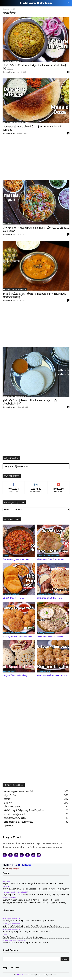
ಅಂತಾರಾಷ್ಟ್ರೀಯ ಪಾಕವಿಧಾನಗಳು (11, 61)
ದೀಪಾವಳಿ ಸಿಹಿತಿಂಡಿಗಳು (44, 671)
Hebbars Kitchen (9, 72)
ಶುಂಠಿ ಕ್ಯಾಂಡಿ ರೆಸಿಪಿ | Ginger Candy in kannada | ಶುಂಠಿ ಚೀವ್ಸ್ (28, 921)
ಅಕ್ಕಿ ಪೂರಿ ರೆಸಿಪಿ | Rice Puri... (13, 598)
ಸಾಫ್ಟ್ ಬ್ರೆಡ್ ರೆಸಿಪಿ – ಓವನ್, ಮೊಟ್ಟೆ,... (16, 675)
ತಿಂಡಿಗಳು (6, 555)
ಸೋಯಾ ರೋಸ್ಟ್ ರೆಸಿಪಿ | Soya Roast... (17, 559)
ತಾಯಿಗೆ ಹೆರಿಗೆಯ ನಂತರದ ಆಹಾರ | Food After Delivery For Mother (31, 926)
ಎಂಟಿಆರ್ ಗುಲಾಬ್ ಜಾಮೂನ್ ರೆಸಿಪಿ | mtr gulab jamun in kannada (31, 900)
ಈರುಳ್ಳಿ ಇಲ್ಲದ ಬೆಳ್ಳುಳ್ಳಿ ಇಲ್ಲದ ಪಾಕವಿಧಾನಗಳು (15, 289)
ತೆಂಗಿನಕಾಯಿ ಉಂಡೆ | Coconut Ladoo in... (53, 675)
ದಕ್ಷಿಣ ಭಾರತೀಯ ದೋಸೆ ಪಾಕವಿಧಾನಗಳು (14, 122)
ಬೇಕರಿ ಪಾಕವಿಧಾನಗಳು (9, 671)
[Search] (65, 959)
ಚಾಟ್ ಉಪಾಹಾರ (8, 223)
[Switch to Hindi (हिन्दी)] (21, 466)
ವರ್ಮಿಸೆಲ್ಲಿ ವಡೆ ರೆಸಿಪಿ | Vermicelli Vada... (18, 637)
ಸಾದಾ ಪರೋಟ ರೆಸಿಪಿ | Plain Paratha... (52, 598)
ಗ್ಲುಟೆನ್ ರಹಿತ (6, 881)
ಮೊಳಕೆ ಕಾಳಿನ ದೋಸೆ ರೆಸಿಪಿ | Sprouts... (52, 559)
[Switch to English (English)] (9, 466)
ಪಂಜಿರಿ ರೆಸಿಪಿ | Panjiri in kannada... (51, 637)
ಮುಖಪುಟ (6, 9)
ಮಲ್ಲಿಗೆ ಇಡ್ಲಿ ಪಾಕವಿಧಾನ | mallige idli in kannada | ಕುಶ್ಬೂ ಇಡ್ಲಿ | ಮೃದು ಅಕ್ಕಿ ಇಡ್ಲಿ (36, 894)
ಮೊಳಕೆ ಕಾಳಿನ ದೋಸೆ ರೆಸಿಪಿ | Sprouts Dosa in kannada (26, 943)
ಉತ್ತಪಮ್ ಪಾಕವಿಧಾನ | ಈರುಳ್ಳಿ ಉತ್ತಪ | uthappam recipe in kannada (33, 883)
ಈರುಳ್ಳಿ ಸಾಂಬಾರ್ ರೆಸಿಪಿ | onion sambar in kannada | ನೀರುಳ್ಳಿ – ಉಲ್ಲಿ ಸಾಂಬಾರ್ (36, 889)
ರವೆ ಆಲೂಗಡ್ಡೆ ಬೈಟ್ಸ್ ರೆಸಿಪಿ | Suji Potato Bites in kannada (27, 932)
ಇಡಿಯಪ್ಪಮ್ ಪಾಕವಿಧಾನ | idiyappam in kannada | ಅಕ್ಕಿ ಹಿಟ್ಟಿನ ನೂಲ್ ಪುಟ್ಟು (34, 903)
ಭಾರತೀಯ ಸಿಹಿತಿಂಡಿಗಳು (9, 898)
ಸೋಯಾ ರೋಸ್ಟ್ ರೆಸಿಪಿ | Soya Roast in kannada (23, 937)
